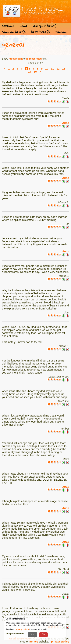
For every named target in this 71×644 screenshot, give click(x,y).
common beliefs (14, 32)
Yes (32, 634)
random (61, 32)
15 (35, 72)
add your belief (45, 26)
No (44, 634)
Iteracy (34, 642)
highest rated (34, 59)
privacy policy (60, 642)
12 (58, 69)
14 (30, 72)
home (24, 26)
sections (8, 26)
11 (52, 69)
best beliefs (40, 32)
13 (64, 69)
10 (47, 69)
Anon (66, 123)
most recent (16, 59)
